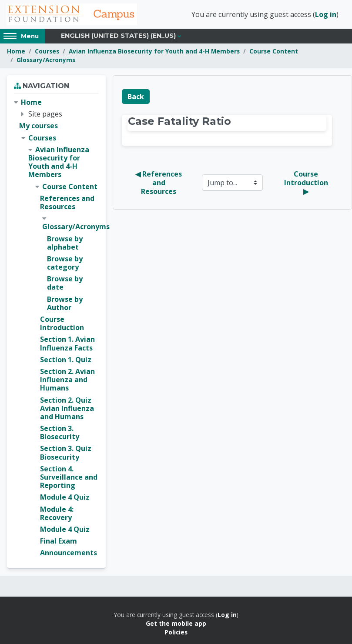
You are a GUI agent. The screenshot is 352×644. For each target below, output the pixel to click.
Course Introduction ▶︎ (307, 183)
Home (16, 51)
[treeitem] (56, 328)
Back (136, 97)
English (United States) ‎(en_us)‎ (118, 36)
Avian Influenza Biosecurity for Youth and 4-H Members (154, 51)
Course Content (274, 51)
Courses (47, 51)
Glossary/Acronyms (46, 60)
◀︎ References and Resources (159, 183)
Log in (326, 14)
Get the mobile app (176, 623)
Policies (176, 632)
